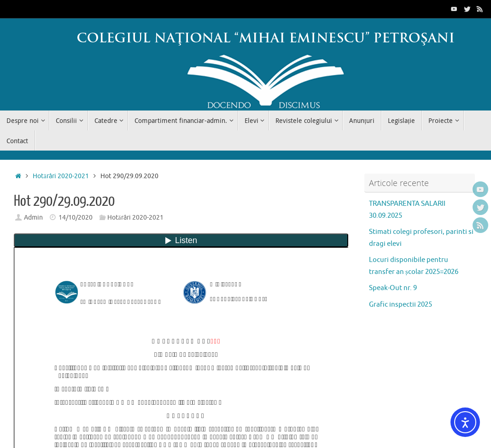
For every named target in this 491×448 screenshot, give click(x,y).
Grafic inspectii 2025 (400, 305)
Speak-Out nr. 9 (393, 288)
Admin (33, 218)
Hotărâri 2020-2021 (61, 176)
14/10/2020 (76, 218)
